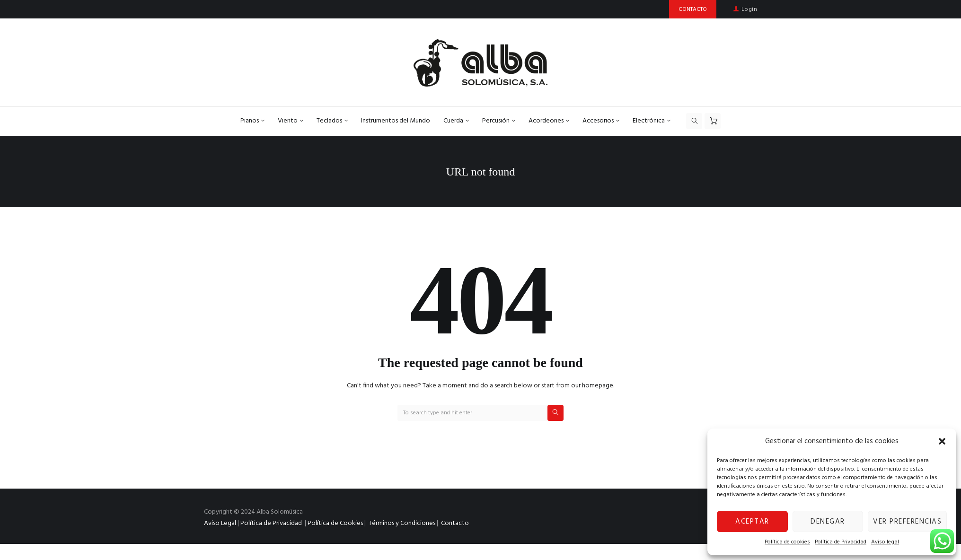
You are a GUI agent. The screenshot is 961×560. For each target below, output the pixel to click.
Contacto (455, 523)
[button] (942, 441)
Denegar (828, 522)
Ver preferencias (907, 522)
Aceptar (752, 522)
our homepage (592, 386)
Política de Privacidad (841, 542)
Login (749, 9)
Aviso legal (885, 542)
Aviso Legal (220, 523)
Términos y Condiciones (402, 523)
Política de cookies (787, 542)
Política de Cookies (335, 523)
